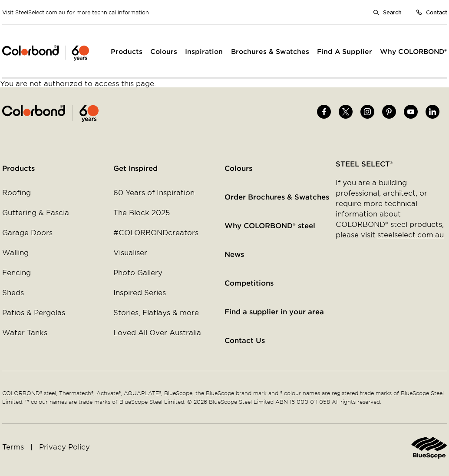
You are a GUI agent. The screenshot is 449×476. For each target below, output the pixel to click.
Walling (15, 252)
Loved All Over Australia (157, 332)
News (234, 254)
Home (114, 113)
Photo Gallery (138, 272)
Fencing (17, 272)
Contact (437, 12)
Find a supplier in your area (274, 311)
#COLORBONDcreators (156, 232)
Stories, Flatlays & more (156, 312)
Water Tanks (25, 332)
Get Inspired (135, 168)
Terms (13, 446)
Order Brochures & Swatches (277, 196)
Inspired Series (140, 292)
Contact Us (245, 340)
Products (18, 168)
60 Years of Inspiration (154, 192)
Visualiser (130, 252)
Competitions (249, 283)
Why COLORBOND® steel (270, 225)
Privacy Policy (64, 446)
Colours (238, 168)
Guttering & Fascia (36, 212)
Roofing (17, 192)
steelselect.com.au (411, 234)
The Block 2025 (142, 212)
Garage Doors (27, 232)
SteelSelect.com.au (40, 12)
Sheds (13, 292)
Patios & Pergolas (34, 312)
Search (392, 12)
